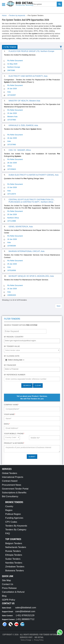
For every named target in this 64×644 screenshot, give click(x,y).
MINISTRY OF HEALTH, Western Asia (24, 101)
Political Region (13, 514)
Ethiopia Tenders (14, 555)
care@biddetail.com (25, 611)
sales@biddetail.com (26, 608)
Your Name (10, 414)
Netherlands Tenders (16, 547)
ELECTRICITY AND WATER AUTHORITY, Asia (28, 76)
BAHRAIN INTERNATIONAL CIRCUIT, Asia (27, 251)
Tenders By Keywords (16, 526)
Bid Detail (39, 637)
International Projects (13, 477)
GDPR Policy (9, 600)
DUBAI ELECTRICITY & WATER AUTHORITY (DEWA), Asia (34, 175)
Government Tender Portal (15, 489)
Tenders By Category (16, 530)
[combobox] (32, 341)
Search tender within (21, 325)
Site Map (6, 580)
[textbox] (33, 341)
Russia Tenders (13, 551)
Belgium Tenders (14, 543)
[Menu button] (4, 4)
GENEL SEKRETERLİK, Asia (21, 227)
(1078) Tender (10, 47)
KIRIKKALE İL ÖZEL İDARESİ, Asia (23, 125)
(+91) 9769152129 (25, 615)
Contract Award (10, 481)
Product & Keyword (14, 443)
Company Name (11, 405)
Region (9, 510)
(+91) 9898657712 (25, 619)
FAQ (8, 533)
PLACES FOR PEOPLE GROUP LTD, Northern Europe (31, 51)
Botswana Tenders (15, 571)
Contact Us (8, 584)
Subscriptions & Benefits (14, 493)
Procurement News (12, 485)
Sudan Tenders (13, 559)
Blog (4, 596)
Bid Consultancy (10, 496)
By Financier (10, 365)
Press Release (9, 588)
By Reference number (15, 375)
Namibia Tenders (14, 563)
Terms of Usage (26, 640)
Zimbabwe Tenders (15, 567)
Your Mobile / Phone (14, 434)
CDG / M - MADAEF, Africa (20, 150)
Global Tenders (10, 473)
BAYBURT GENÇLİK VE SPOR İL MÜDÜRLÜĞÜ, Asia (31, 276)
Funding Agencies (14, 518)
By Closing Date (12, 356)
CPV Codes (11, 522)
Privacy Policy (39, 640)
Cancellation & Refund (13, 592)
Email (7, 424)
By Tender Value (12, 346)
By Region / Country (14, 337)
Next (59, 306)
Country (9, 506)
